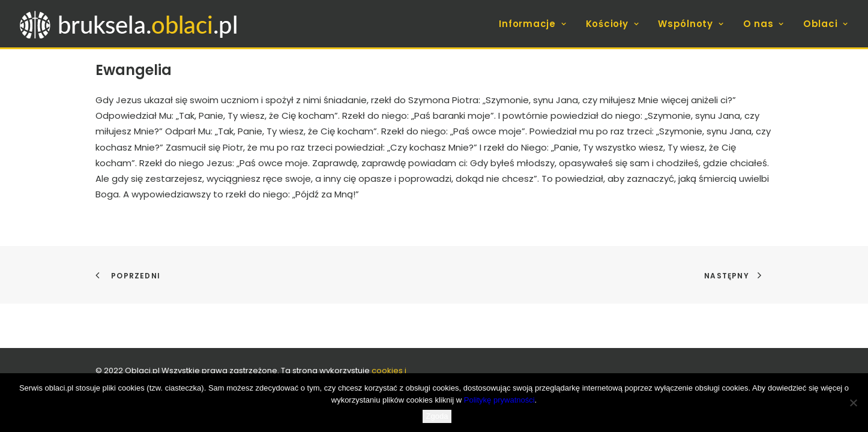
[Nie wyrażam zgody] (853, 403)
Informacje (532, 24)
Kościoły (613, 24)
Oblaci (826, 24)
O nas (764, 24)
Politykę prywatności (499, 400)
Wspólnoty (691, 24)
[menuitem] (537, 24)
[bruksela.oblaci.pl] (130, 24)
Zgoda (437, 416)
